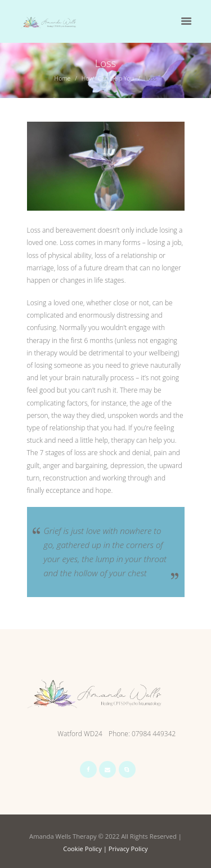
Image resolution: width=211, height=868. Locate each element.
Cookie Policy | (86, 849)
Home (63, 78)
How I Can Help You (108, 78)
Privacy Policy (128, 849)
